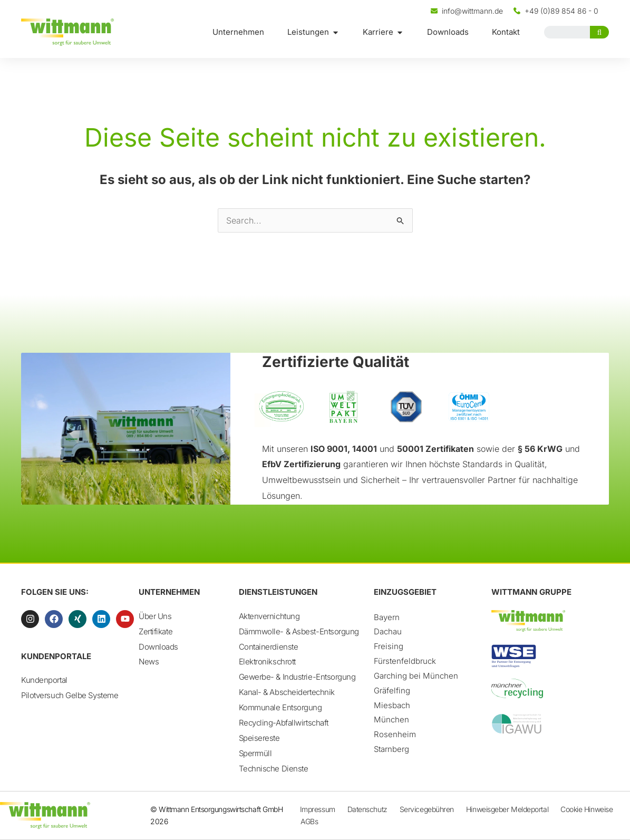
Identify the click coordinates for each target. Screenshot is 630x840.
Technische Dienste (274, 769)
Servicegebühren (427, 809)
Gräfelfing (392, 691)
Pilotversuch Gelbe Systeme (70, 695)
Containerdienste (269, 647)
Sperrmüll (255, 754)
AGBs (309, 821)
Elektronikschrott (267, 662)
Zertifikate (156, 631)
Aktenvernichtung (269, 616)
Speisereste (259, 738)
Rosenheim (395, 734)
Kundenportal (44, 680)
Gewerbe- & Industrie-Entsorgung (297, 677)
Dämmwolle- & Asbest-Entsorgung (299, 631)
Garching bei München (416, 676)
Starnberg (391, 749)
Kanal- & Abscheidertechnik (287, 693)
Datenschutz (367, 809)
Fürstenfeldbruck (405, 661)
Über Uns (155, 616)
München (391, 720)
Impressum (318, 809)
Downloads (158, 647)
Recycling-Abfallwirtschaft (284, 723)
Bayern (387, 617)
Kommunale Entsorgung (280, 708)
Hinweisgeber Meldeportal (507, 809)
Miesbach (392, 705)
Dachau (388, 631)
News (149, 662)
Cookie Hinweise (587, 809)
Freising (389, 646)
